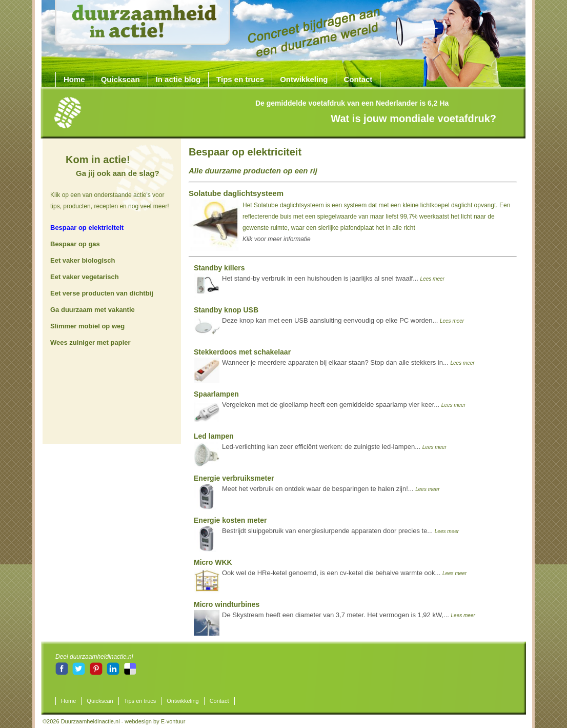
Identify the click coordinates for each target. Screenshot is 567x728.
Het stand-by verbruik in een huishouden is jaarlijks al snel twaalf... (319, 276)
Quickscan (120, 79)
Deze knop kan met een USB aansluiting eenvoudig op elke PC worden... (329, 318)
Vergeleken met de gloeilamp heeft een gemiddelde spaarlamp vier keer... (330, 402)
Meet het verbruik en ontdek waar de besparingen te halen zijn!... (317, 486)
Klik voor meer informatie (277, 239)
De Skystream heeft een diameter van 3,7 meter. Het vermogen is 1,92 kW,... (335, 612)
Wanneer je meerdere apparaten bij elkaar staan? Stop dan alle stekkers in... (334, 360)
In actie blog (178, 79)
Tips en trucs (240, 79)
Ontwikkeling (304, 79)
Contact (358, 79)
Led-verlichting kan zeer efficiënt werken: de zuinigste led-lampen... (320, 444)
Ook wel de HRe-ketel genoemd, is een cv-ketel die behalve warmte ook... (330, 570)
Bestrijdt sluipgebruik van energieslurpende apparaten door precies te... (326, 528)
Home (74, 79)
